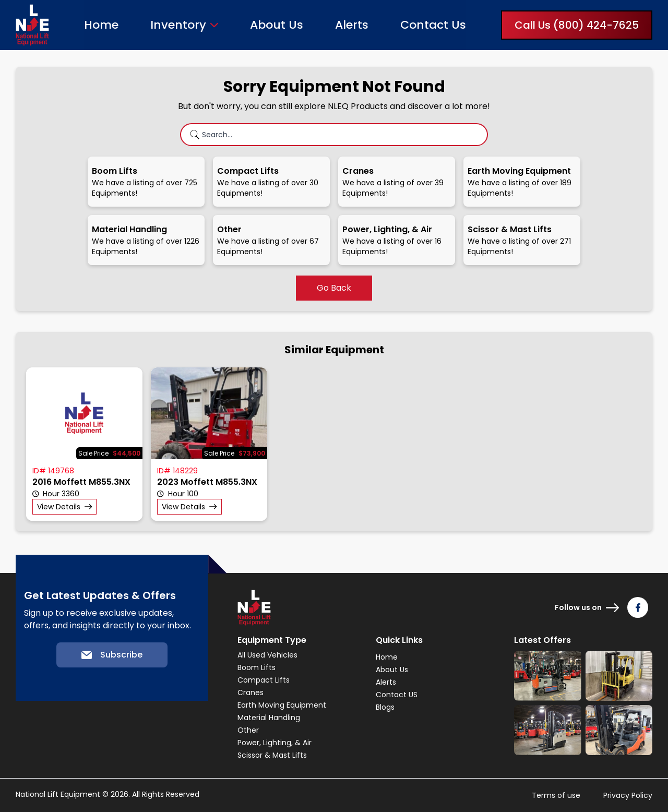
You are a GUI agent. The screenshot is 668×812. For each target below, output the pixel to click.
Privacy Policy (628, 795)
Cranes (250, 692)
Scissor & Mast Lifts (272, 755)
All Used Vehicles (267, 655)
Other (248, 730)
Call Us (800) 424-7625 (577, 25)
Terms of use (556, 795)
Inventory (178, 25)
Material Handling (269, 718)
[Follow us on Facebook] (638, 607)
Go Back (334, 288)
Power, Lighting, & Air (275, 743)
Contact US (397, 695)
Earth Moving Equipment (282, 705)
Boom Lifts (257, 667)
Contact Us (433, 25)
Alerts (352, 25)
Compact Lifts (264, 680)
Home (101, 25)
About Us (277, 25)
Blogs (385, 707)
